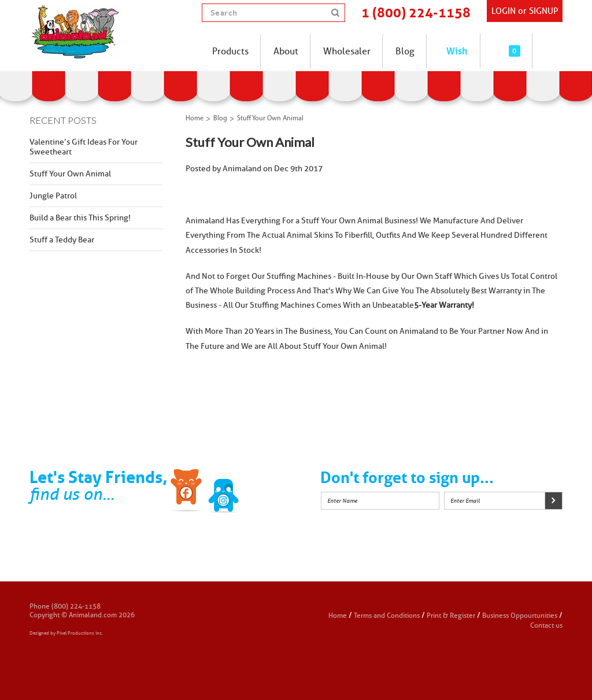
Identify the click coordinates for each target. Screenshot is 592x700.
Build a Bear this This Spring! (80, 218)
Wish (457, 51)
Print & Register (451, 615)
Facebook (187, 492)
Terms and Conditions (388, 615)
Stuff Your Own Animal (70, 174)
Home (195, 119)
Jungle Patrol (53, 196)
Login (504, 11)
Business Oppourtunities (520, 615)
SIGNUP (543, 11)
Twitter (224, 492)
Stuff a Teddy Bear (62, 240)
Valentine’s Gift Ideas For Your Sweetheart (84, 147)
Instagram (260, 492)
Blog (220, 119)
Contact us (546, 625)
